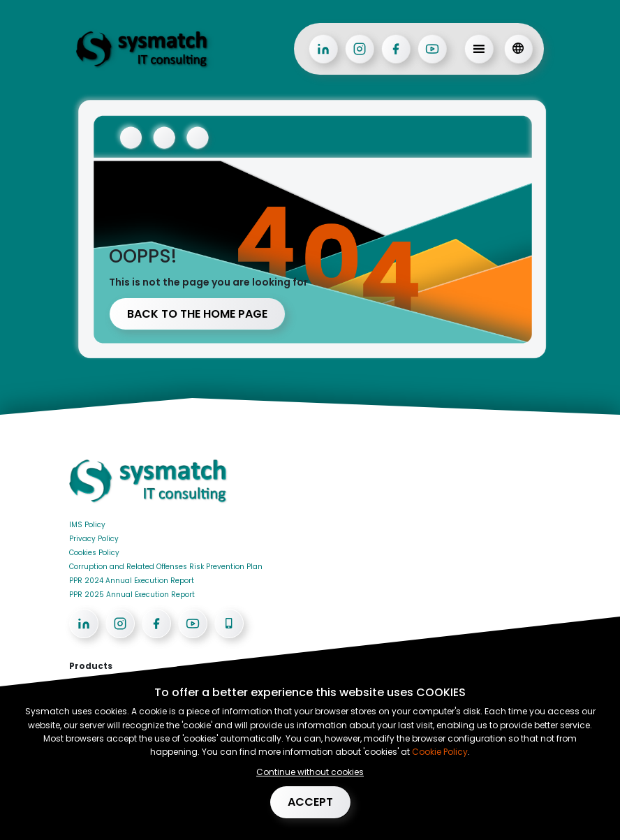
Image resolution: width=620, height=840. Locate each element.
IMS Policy (87, 525)
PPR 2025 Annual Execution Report (132, 595)
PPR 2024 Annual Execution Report (132, 581)
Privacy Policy (94, 539)
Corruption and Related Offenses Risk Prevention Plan (166, 567)
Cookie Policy (439, 752)
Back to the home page (197, 314)
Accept (310, 802)
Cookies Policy (94, 553)
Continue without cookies (310, 772)
